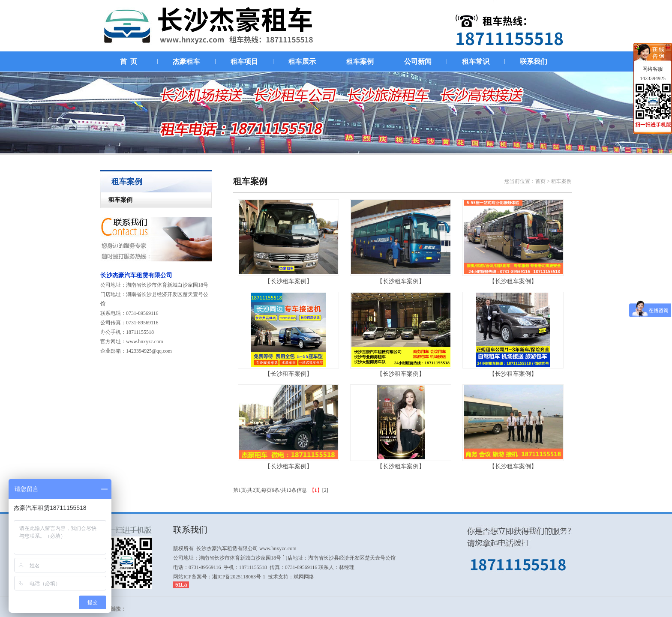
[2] (325, 490)
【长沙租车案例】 (288, 281)
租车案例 (117, 200)
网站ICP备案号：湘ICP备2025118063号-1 (219, 577)
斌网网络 (304, 577)
